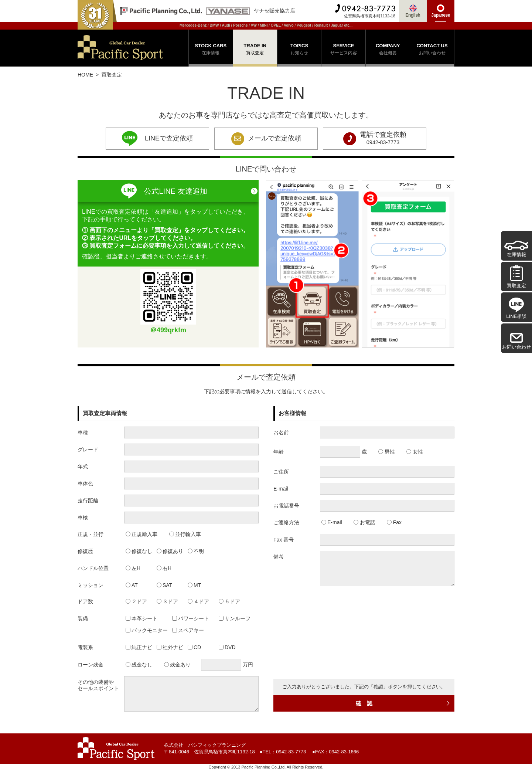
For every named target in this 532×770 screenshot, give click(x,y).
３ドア (168, 601)
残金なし (139, 665)
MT (195, 585)
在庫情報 (516, 249)
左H (133, 568)
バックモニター (147, 630)
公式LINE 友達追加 (164, 191)
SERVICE (343, 50)
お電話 (364, 522)
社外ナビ (170, 647)
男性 (387, 452)
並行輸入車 (185, 534)
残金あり (178, 665)
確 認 (403, 703)
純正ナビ (139, 647)
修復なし (139, 551)
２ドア (137, 601)
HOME (85, 75)
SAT (165, 585)
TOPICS (299, 50)
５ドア (230, 601)
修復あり (170, 551)
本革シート (142, 618)
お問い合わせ (516, 341)
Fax (394, 522)
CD (195, 647)
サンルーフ (235, 618)
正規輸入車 (142, 534)
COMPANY (388, 50)
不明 (196, 551)
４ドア (199, 601)
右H (164, 568)
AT (132, 585)
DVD (227, 647)
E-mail (332, 522)
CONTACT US (432, 50)
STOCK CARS (211, 50)
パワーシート (191, 618)
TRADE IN (255, 50)
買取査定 (516, 276)
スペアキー (188, 630)
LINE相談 (516, 308)
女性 (415, 452)
